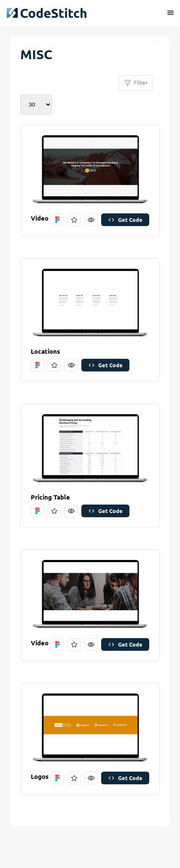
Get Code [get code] (125, 220)
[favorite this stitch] (74, 220)
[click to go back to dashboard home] (46, 13)
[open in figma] (57, 220)
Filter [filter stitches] (136, 83)
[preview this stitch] (91, 220)
